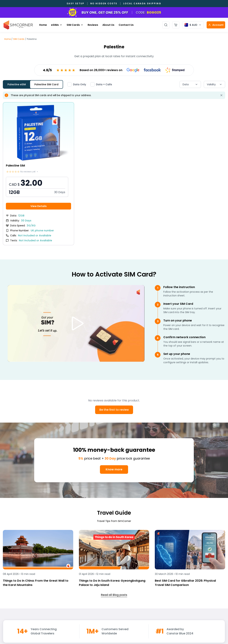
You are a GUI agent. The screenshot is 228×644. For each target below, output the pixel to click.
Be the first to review (114, 410)
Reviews (93, 25)
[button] (37, 187)
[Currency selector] (193, 25)
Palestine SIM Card (46, 84)
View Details (39, 206)
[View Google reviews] (133, 70)
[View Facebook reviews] (152, 70)
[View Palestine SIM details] (38, 174)
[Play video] (76, 323)
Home (43, 25)
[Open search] (166, 25)
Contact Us (126, 25)
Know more (114, 469)
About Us (108, 25)
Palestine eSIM (17, 84)
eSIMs (57, 25)
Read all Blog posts (114, 595)
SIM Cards (75, 25)
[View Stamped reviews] (175, 70)
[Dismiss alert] (221, 95)
